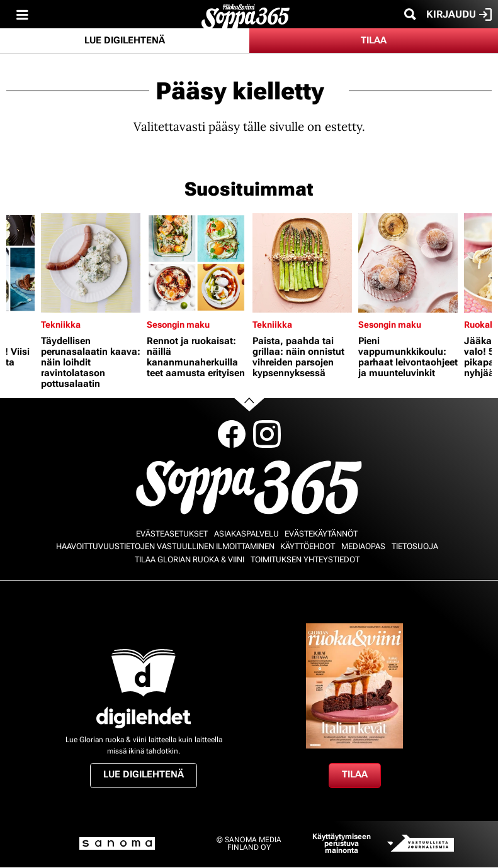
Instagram (267, 434)
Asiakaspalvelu (246, 534)
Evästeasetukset (172, 534)
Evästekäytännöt (321, 534)
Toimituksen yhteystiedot (305, 559)
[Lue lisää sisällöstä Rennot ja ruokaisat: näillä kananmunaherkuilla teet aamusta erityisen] (196, 263)
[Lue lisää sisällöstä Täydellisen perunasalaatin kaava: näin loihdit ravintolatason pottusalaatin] (91, 263)
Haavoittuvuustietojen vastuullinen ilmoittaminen (165, 546)
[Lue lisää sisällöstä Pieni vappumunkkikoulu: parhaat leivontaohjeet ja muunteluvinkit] (408, 263)
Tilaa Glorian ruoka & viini (190, 559)
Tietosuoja (415, 546)
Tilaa (374, 40)
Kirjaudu (459, 14)
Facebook (232, 434)
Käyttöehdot (308, 546)
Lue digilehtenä (125, 40)
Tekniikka (61, 325)
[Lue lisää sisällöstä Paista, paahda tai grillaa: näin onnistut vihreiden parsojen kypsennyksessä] (302, 263)
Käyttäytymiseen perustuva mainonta (342, 844)
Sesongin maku (178, 325)
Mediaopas (363, 546)
